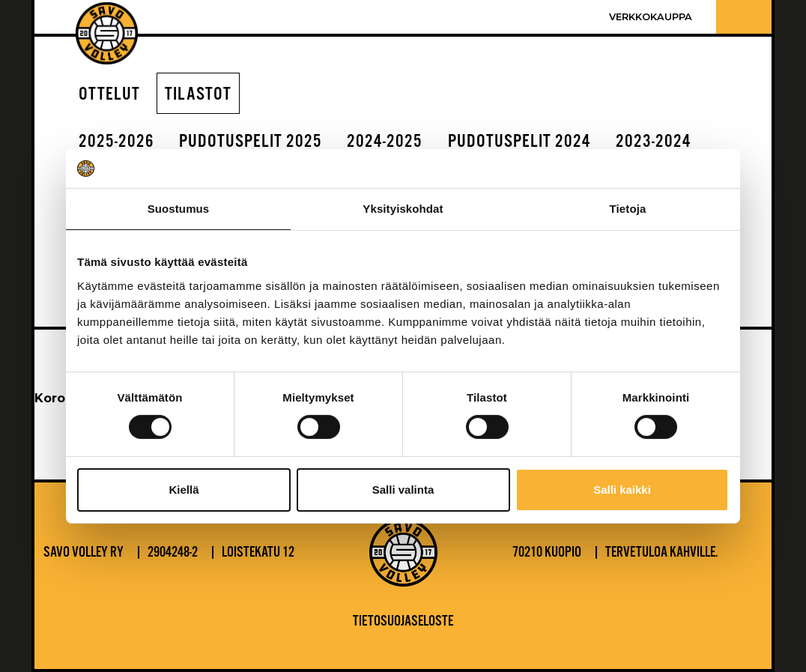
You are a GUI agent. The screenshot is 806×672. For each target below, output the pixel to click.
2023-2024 (654, 142)
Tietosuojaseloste (403, 622)
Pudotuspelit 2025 (251, 142)
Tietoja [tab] (628, 209)
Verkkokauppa (651, 17)
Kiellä (184, 490)
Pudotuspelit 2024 (519, 142)
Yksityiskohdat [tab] (403, 209)
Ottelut (109, 95)
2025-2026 (116, 142)
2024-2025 (385, 142)
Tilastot (198, 95)
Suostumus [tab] (179, 209)
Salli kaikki (622, 490)
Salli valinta (403, 490)
